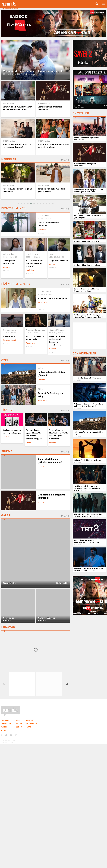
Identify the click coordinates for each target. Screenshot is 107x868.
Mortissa (53, 264)
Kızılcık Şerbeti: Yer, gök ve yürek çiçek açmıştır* (34, 263)
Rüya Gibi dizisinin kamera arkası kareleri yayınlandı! (53, 146)
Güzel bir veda (9, 336)
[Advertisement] (89, 335)
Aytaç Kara (42, 302)
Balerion (53, 349)
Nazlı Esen (42, 230)
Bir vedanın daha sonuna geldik (52, 298)
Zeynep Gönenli (9, 340)
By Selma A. (42, 401)
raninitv (12, 185)
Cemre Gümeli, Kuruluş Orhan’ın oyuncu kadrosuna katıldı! (17, 108)
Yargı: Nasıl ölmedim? (59, 260)
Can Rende (42, 380)
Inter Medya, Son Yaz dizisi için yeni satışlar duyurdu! (17, 146)
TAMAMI (64, 160)
